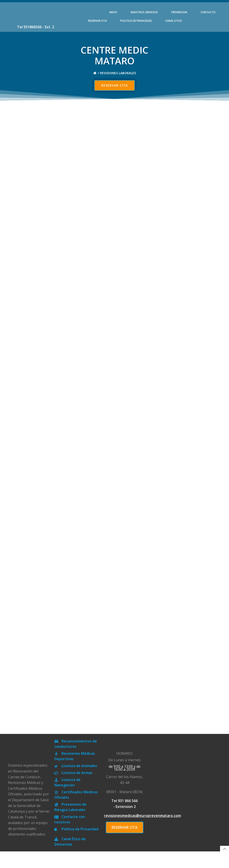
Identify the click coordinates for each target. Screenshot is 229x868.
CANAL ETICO (174, 21)
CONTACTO (208, 12)
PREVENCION (179, 12)
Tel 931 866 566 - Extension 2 (125, 820)
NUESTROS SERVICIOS (144, 12)
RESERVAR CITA (98, 21)
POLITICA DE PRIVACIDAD (136, 21)
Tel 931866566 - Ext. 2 (36, 27)
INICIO (113, 12)
